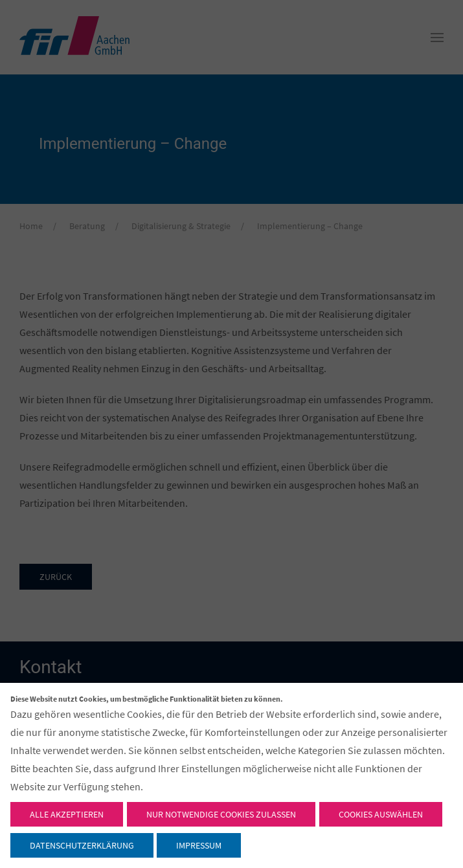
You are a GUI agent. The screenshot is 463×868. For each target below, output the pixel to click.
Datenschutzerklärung (82, 845)
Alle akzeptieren (67, 814)
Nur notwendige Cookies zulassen (221, 814)
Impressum (199, 845)
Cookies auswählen (381, 814)
